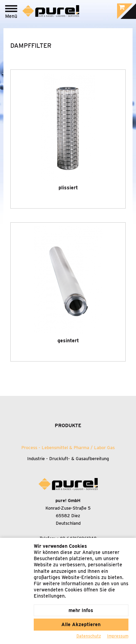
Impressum (118, 636)
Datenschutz (89, 636)
